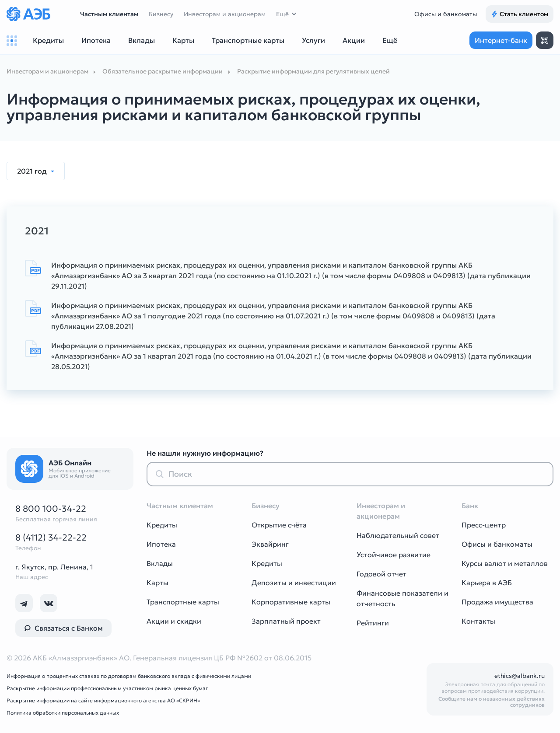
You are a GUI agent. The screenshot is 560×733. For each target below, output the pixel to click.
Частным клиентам (109, 14)
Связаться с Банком (63, 628)
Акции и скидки (174, 621)
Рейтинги (373, 623)
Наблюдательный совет (398, 535)
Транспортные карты (183, 602)
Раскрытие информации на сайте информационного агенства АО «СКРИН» (103, 700)
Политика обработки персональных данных (63, 713)
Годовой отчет (381, 574)
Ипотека (161, 544)
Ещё (282, 14)
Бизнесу (161, 14)
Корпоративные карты (291, 602)
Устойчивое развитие (394, 555)
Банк (470, 506)
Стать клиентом (520, 14)
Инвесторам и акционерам (225, 14)
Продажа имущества (497, 602)
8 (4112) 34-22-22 (51, 538)
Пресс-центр (484, 525)
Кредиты (162, 525)
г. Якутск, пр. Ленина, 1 (54, 567)
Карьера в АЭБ (487, 583)
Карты (157, 583)
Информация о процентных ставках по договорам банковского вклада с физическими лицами (129, 676)
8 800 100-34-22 (51, 509)
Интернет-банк (501, 40)
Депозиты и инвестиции (294, 583)
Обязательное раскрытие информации (163, 71)
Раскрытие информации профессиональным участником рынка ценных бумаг (107, 688)
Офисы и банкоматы (446, 14)
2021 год (33, 171)
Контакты (478, 621)
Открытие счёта (279, 525)
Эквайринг (270, 544)
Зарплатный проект (286, 621)
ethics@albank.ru (520, 676)
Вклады (160, 563)
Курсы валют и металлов (505, 563)
